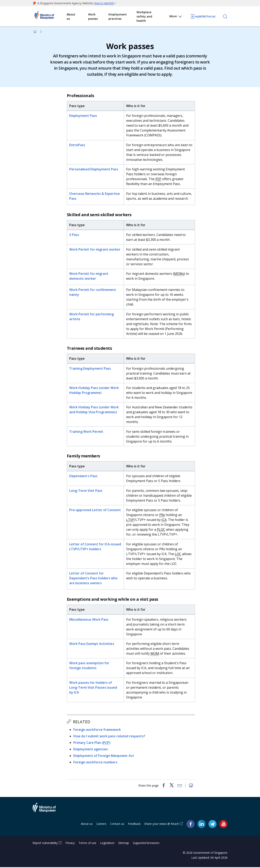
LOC (178, 554)
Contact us (117, 825)
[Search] (225, 16)
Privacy (70, 844)
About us (71, 16)
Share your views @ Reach (162, 825)
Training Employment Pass (90, 369)
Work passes (93, 16)
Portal (203, 16)
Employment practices (118, 16)
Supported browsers (146, 844)
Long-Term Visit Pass (86, 491)
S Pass (74, 235)
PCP (106, 743)
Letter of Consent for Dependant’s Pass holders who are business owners (94, 579)
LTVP (130, 520)
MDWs (179, 274)
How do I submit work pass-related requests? (109, 736)
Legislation (107, 844)
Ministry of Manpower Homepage (50, 16)
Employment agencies (91, 750)
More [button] (176, 17)
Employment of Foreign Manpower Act (104, 756)
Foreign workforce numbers (96, 763)
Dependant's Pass (84, 476)
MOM (155, 654)
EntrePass (77, 145)
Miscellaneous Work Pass (89, 620)
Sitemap (124, 844)
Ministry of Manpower (47, 811)
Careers (101, 825)
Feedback (134, 825)
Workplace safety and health (144, 16)
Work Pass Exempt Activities (92, 644)
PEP (159, 179)
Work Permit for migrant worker (95, 250)
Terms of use (87, 844)
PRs (162, 515)
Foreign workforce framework (97, 730)
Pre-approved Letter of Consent (95, 510)
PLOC (161, 530)
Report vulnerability (45, 844)
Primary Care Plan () (92, 743)
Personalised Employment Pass (94, 170)
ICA (164, 520)
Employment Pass (83, 116)
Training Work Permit (86, 432)
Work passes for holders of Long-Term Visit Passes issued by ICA (93, 688)
